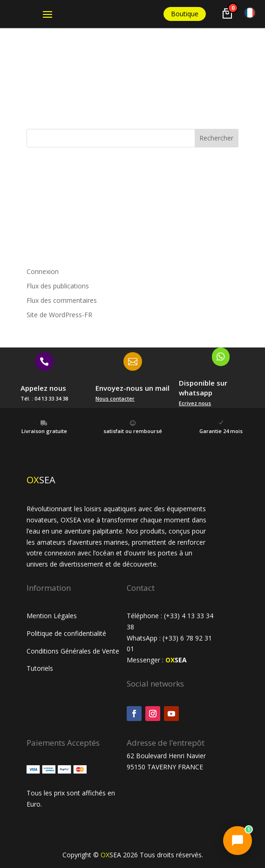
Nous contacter (115, 398)
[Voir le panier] (227, 13)
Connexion (43, 271)
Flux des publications (58, 286)
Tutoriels (41, 668)
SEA (176, 660)
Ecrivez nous (195, 403)
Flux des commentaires (62, 300)
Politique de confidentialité (66, 633)
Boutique (185, 14)
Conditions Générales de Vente (73, 651)
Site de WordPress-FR (59, 315)
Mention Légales (52, 616)
